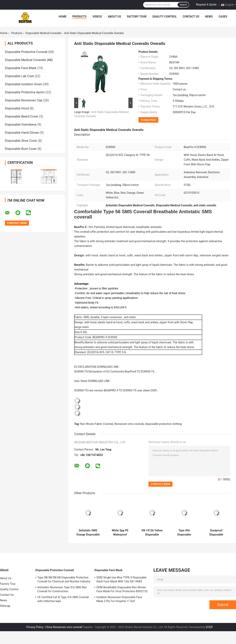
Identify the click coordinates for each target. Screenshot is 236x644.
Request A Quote (206, 5)
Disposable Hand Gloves (22, 133)
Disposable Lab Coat (19, 76)
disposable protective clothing (163, 424)
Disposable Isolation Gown (24, 84)
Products (79, 17)
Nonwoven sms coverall (129, 424)
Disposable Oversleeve (21, 125)
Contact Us (191, 17)
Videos (97, 17)
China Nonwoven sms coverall (64, 627)
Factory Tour (137, 17)
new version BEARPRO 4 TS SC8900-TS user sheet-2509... (124, 390)
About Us (114, 17)
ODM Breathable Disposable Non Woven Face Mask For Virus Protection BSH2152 (122, 589)
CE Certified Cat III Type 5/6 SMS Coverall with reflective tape (63, 599)
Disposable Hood (17, 108)
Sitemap (5, 606)
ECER (209, 627)
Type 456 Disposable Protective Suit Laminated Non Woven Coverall (184, 533)
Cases (223, 17)
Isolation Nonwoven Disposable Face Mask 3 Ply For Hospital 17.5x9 (119, 599)
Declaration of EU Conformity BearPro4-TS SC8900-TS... (123, 372)
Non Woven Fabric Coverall (97, 424)
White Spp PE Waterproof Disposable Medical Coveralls (120, 533)
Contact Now (148, 120)
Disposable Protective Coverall (26, 52)
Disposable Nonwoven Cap (24, 100)
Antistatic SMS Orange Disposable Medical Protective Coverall (88, 533)
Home (63, 17)
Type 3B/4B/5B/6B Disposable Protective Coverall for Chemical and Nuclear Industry (64, 579)
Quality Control (165, 17)
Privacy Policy (35, 627)
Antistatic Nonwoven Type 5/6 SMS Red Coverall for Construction (62, 589)
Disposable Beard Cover (22, 116)
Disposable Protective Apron (25, 92)
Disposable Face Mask (21, 68)
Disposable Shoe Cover (21, 141)
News (209, 17)
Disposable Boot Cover (21, 149)
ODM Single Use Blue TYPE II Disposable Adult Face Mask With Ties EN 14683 (121, 579)
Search (183, 5)
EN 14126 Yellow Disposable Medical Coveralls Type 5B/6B (152, 533)
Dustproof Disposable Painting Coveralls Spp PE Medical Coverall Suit (216, 533)
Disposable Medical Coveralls (43, 33)
